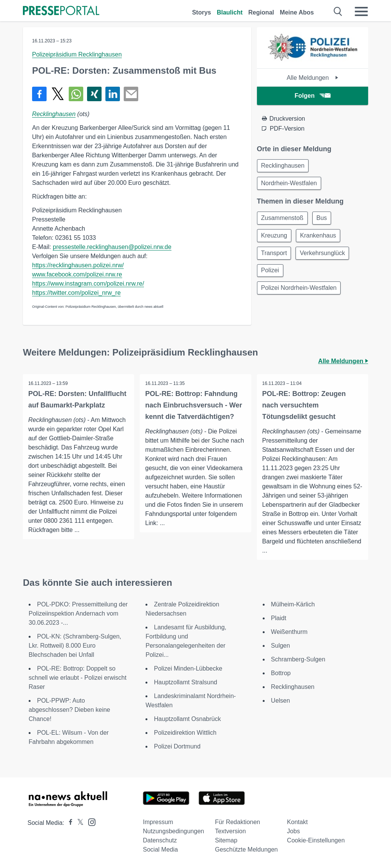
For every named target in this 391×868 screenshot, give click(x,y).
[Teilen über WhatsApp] (76, 94)
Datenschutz (160, 840)
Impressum (158, 822)
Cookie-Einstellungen (316, 840)
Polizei (271, 275)
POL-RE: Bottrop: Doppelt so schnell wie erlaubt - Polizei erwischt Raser (78, 678)
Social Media (160, 849)
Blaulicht (230, 12)
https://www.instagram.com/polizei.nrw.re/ (88, 284)
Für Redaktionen (238, 822)
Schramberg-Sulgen (298, 659)
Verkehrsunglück (325, 256)
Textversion (230, 831)
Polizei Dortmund (177, 746)
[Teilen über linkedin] (113, 94)
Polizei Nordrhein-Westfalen (300, 293)
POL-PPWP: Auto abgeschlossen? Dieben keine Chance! (69, 710)
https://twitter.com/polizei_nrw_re (76, 293)
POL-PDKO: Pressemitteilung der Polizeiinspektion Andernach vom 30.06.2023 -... (78, 613)
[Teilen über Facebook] (39, 94)
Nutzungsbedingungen (173, 831)
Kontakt (297, 822)
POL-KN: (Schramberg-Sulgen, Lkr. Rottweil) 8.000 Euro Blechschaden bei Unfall (75, 646)
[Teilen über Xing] (94, 94)
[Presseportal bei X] (78, 823)
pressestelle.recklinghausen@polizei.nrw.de (112, 247)
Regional (261, 12)
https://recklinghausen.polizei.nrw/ (78, 265)
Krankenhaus (320, 238)
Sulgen (281, 646)
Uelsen (281, 701)
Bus (324, 220)
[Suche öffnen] (338, 11)
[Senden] (131, 94)
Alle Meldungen (313, 78)
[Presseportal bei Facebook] (68, 823)
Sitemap (226, 840)
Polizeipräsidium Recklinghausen (77, 54)
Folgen (313, 96)
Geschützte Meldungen (246, 849)
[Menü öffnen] (361, 11)
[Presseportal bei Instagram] (90, 822)
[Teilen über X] (58, 94)
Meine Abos (297, 12)
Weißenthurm (289, 632)
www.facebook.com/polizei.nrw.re (77, 274)
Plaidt (279, 618)
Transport (275, 256)
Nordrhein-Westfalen (290, 184)
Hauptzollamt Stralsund (185, 682)
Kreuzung (275, 238)
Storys (202, 12)
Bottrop (281, 673)
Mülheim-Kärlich (293, 604)
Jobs (294, 831)
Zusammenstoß (283, 220)
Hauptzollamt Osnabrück (187, 719)
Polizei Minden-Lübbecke (188, 668)
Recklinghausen (54, 114)
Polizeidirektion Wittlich (185, 733)
